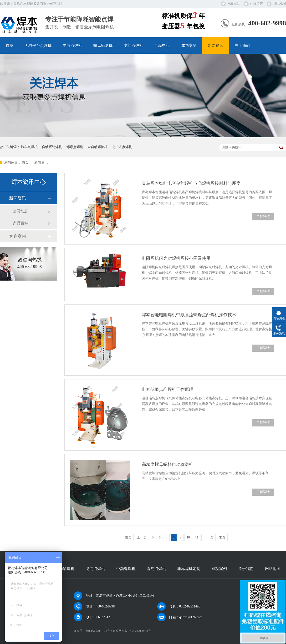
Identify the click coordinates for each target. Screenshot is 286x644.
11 (197, 537)
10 (188, 537)
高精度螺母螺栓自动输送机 (168, 464)
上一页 (142, 537)
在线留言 (256, 4)
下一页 (209, 537)
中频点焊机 (72, 45)
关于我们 (242, 45)
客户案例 (18, 236)
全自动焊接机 (97, 147)
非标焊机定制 (189, 569)
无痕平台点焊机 (38, 45)
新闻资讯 (215, 45)
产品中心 (162, 45)
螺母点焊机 (75, 147)
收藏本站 (234, 4)
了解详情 (263, 217)
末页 (222, 537)
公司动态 (20, 211)
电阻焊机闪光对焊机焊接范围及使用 (176, 258)
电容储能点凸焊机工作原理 (168, 389)
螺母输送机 (103, 45)
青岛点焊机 (156, 569)
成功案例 (189, 45)
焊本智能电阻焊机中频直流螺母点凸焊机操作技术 (189, 315)
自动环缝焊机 (52, 147)
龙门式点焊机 (122, 147)
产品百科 (20, 223)
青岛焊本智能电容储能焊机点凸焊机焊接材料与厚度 (191, 183)
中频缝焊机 (126, 569)
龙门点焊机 (133, 45)
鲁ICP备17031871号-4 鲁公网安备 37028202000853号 (118, 631)
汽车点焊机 (29, 147)
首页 (10, 45)
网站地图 (279, 4)
